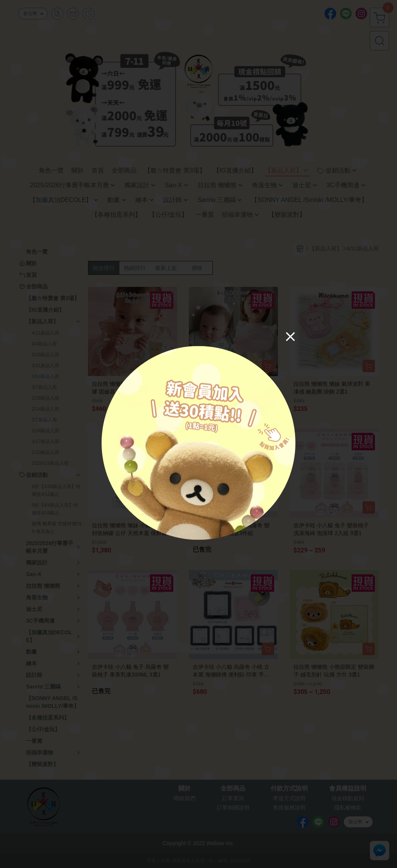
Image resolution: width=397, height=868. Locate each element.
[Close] (290, 336)
